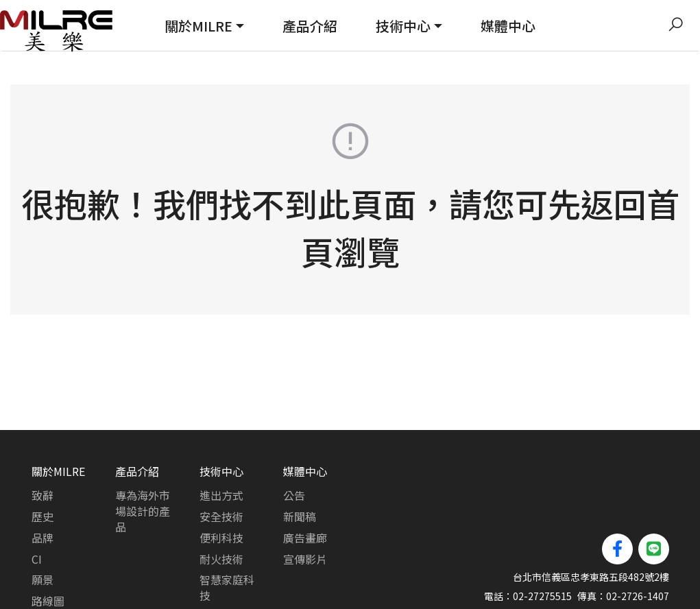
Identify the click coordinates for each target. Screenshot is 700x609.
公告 (294, 444)
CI (37, 508)
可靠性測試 (227, 565)
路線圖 (48, 549)
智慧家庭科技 (227, 536)
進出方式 (221, 444)
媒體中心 (508, 26)
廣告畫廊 (305, 486)
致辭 (43, 444)
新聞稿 (300, 465)
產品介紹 (310, 26)
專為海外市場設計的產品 (143, 459)
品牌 (43, 486)
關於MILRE (198, 26)
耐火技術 (221, 508)
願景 (43, 528)
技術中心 (403, 26)
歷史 (43, 465)
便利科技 (221, 486)
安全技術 (221, 465)
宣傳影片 (305, 508)
